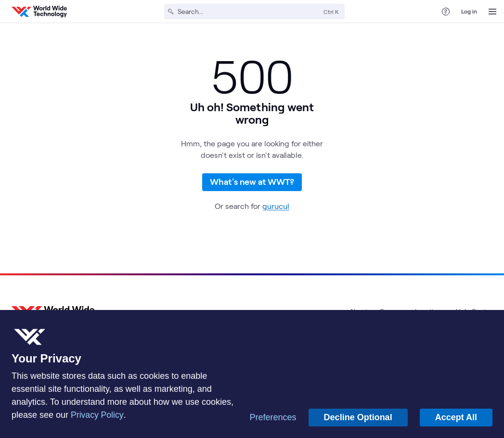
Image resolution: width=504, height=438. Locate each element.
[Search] (249, 12)
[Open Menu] (492, 12)
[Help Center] (446, 12)
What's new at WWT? (252, 184)
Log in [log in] (469, 11)
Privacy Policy (97, 415)
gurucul (276, 211)
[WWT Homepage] (39, 12)
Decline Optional (358, 417)
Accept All (456, 417)
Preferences (273, 417)
